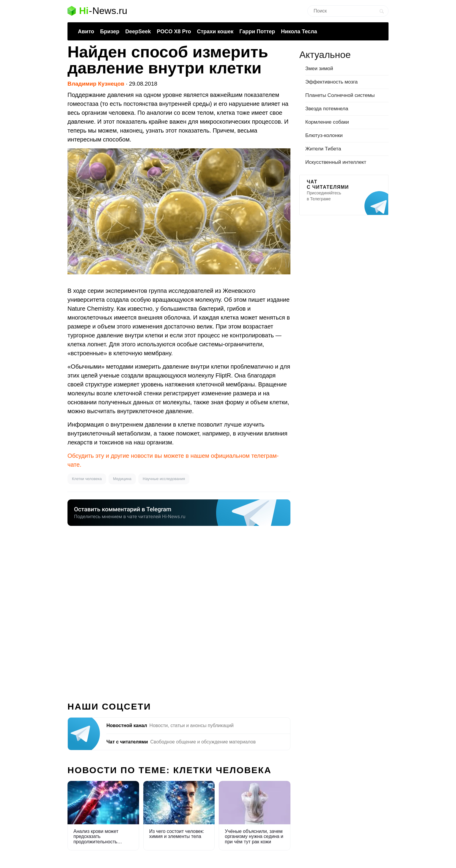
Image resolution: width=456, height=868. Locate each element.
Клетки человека (87, 479)
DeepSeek (138, 32)
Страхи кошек (215, 32)
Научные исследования (164, 479)
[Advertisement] (179, 610)
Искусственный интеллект (336, 162)
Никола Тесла (299, 32)
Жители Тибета (323, 149)
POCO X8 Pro (174, 32)
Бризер (110, 32)
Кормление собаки (327, 122)
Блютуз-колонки (324, 135)
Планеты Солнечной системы (340, 95)
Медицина (122, 479)
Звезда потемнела (327, 109)
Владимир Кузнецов (96, 84)
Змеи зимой (319, 69)
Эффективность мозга (331, 82)
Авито (86, 32)
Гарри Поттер (257, 32)
